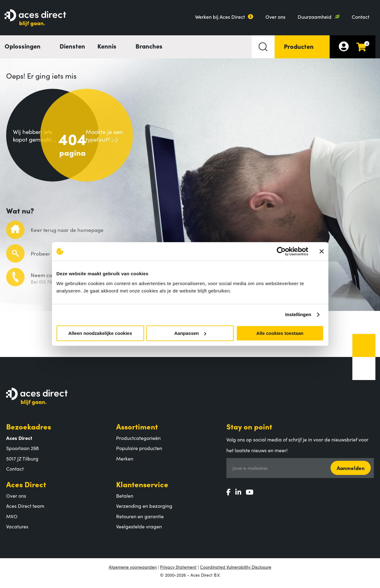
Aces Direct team (25, 510)
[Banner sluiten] (322, 251)
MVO (12, 520)
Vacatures (17, 531)
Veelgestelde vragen (139, 531)
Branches (149, 46)
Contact (360, 17)
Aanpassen (190, 333)
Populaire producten (139, 452)
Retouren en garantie (140, 520)
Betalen (125, 500)
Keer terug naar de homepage (67, 234)
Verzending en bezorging (144, 510)
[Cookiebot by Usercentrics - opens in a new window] (281, 251)
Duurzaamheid (315, 17)
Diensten (72, 46)
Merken (125, 462)
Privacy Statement (178, 571)
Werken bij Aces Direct (220, 17)
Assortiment (137, 430)
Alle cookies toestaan (280, 333)
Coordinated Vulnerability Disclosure (236, 571)
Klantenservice (142, 488)
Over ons (275, 17)
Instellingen (298, 314)
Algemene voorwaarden (133, 571)
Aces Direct (26, 488)
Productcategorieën (138, 442)
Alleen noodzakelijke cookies (100, 333)
